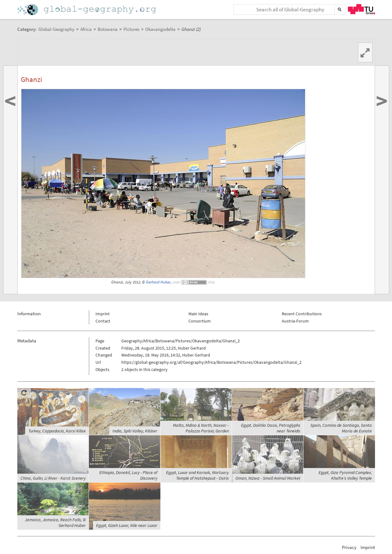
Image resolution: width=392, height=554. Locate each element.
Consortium (200, 321)
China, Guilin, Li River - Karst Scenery (53, 478)
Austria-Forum (295, 321)
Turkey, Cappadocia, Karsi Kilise (57, 431)
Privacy (349, 547)
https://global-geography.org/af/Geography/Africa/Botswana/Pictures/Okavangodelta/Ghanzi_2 (211, 362)
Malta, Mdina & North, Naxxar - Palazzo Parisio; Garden (201, 428)
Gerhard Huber (158, 282)
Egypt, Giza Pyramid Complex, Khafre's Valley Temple (345, 475)
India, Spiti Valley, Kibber (135, 431)
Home (87, 10)
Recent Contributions (302, 314)
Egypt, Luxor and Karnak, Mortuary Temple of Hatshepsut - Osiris (197, 475)
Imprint (103, 314)
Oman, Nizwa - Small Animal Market (268, 478)
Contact (103, 321)
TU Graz (361, 9)
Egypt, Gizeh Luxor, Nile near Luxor (127, 525)
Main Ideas (198, 314)
